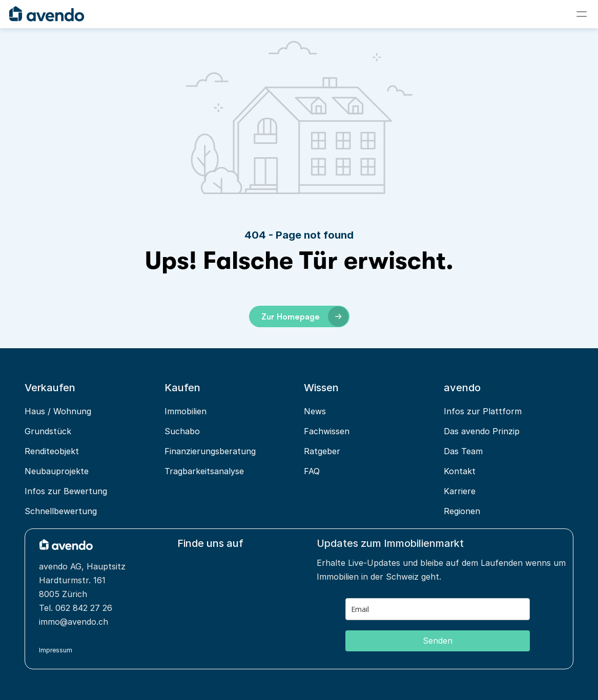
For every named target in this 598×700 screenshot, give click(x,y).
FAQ (312, 471)
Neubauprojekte (57, 471)
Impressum (56, 650)
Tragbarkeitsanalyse (204, 471)
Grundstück (48, 431)
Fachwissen (327, 431)
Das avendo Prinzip (482, 431)
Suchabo (182, 431)
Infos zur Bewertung (66, 491)
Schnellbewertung (61, 511)
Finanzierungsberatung (210, 451)
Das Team (463, 451)
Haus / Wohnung (58, 411)
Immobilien (185, 411)
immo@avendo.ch (74, 622)
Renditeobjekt (52, 451)
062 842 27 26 (84, 608)
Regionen (462, 511)
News (315, 411)
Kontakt (460, 471)
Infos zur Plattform (483, 411)
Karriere (460, 491)
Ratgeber (322, 451)
